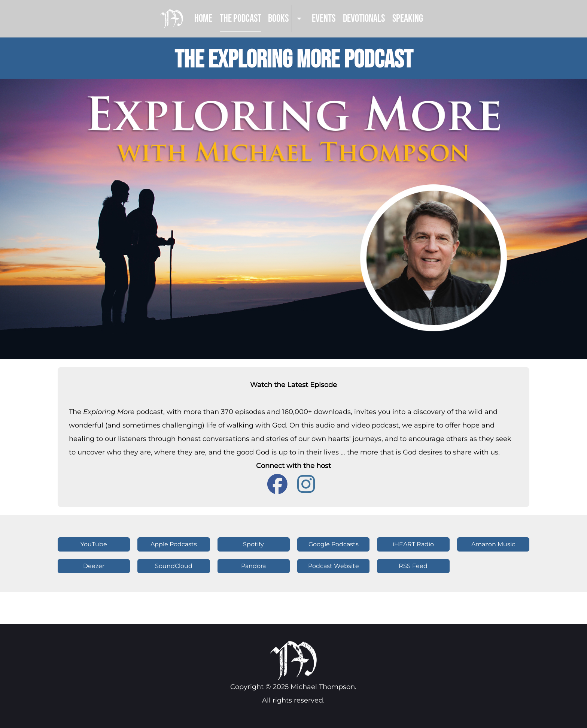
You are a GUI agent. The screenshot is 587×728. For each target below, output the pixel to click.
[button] (174, 544)
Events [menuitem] (324, 19)
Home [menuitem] (203, 19)
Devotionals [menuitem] (364, 19)
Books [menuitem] (278, 19)
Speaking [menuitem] (408, 19)
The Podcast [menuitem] (241, 19)
